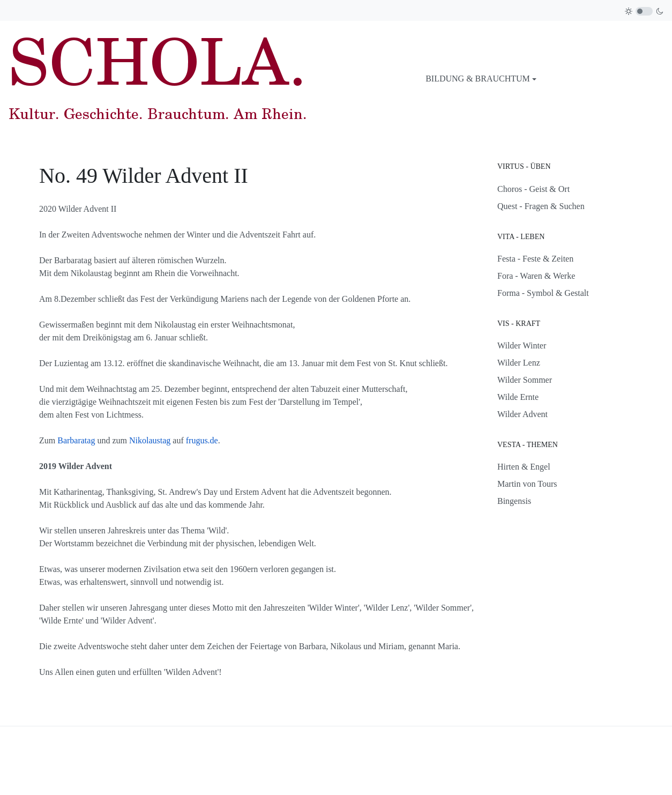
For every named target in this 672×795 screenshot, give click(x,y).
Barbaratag (76, 440)
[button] (481, 79)
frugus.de (202, 440)
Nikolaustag (150, 440)
